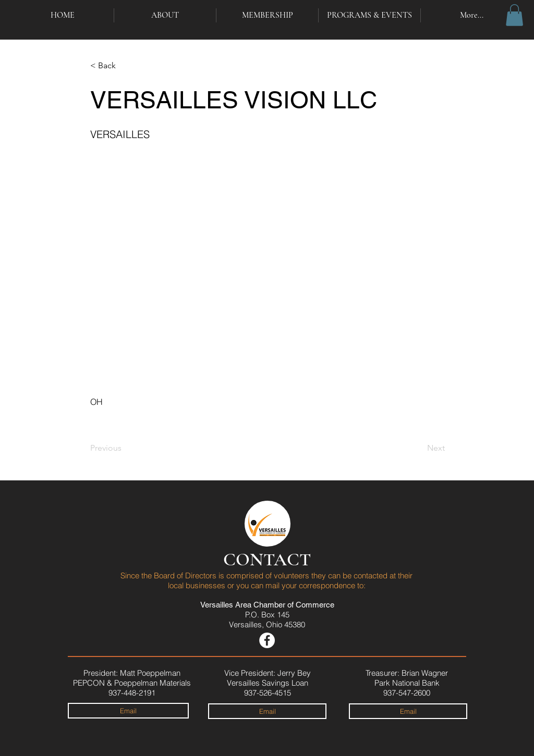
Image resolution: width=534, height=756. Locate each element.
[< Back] (125, 66)
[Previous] (125, 448)
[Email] (128, 711)
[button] (514, 15)
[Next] (419, 448)
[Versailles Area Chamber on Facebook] (267, 640)
